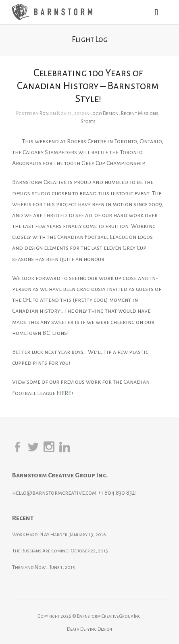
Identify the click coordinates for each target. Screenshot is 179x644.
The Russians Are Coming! (41, 551)
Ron (44, 113)
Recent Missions (139, 113)
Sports (88, 121)
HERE (64, 393)
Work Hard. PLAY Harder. (40, 535)
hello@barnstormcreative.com (54, 493)
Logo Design (104, 113)
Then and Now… (30, 567)
